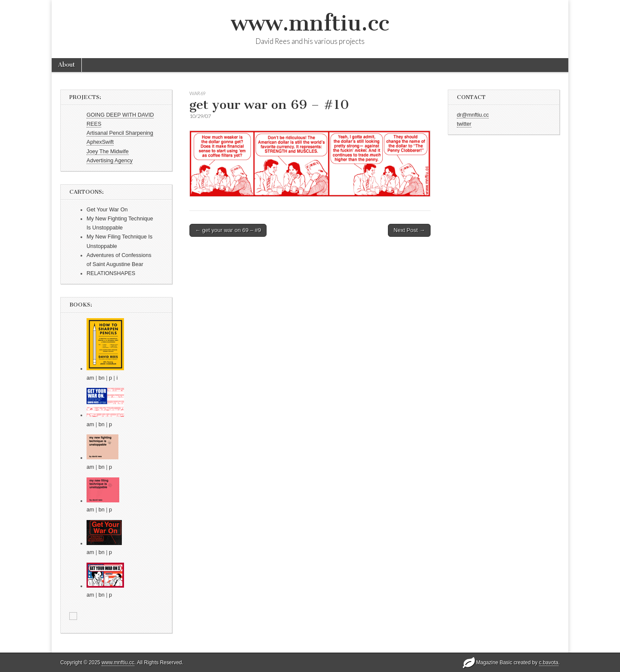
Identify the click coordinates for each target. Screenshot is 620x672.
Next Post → (409, 230)
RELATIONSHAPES (111, 273)
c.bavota (549, 663)
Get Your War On (107, 210)
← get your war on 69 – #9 (228, 230)
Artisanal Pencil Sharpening (120, 133)
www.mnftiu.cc (310, 23)
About (67, 65)
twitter (464, 124)
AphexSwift (100, 142)
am (90, 378)
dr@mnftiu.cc (473, 115)
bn (102, 378)
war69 (197, 93)
